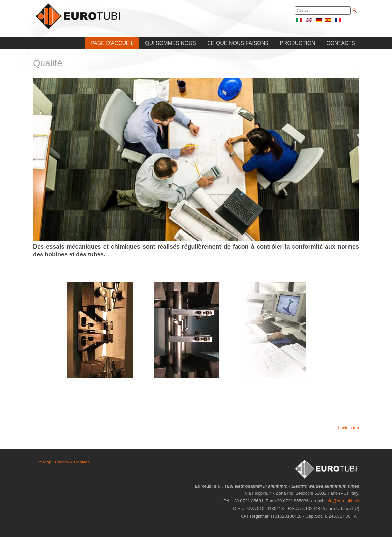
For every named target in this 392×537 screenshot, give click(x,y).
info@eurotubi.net (342, 501)
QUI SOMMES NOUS (170, 43)
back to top (349, 428)
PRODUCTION (297, 43)
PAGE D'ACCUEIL (112, 43)
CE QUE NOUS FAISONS (238, 43)
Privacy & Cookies (72, 462)
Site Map (43, 462)
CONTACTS (341, 43)
